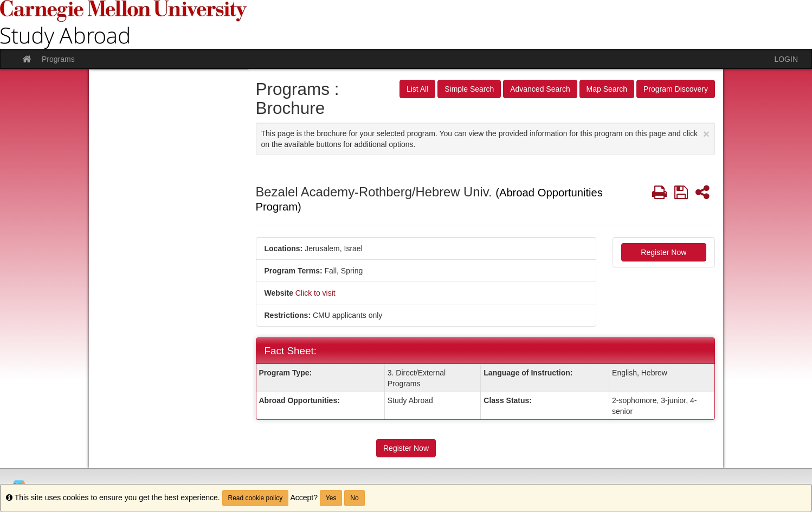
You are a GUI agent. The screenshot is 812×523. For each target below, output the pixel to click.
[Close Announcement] (706, 134)
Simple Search (469, 89)
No (354, 498)
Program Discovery (676, 89)
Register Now (663, 252)
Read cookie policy (256, 498)
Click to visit (315, 293)
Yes (331, 498)
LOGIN (786, 59)
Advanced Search (540, 89)
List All (417, 89)
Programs (58, 59)
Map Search (607, 89)
